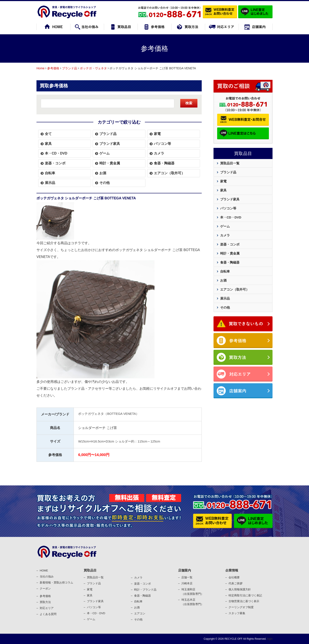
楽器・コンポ (142, 584)
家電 (157, 134)
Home (40, 68)
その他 (105, 183)
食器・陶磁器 (164, 163)
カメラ (159, 153)
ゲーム (105, 153)
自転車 (50, 173)
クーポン (45, 589)
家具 (48, 144)
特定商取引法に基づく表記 (245, 595)
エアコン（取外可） (169, 173)
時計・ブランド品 (145, 590)
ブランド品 (70, 68)
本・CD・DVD (56, 153)
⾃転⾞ (138, 601)
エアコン (140, 613)
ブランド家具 (110, 144)
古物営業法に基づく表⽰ (244, 601)
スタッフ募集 (237, 613)
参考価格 (53, 68)
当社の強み (47, 577)
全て (48, 134)
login (269, 639)
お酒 (103, 173)
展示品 (50, 183)
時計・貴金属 (110, 163)
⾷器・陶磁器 (142, 596)
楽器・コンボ (55, 163)
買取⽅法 (45, 602)
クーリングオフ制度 (241, 607)
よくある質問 (48, 614)
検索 (189, 103)
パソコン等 (162, 144)
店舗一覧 (187, 577)
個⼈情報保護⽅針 (240, 589)
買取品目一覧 (230, 163)
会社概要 (234, 577)
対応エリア (47, 608)
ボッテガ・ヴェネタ (93, 68)
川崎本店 (187, 583)
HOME (44, 571)
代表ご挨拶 (236, 583)
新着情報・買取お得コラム (56, 583)
